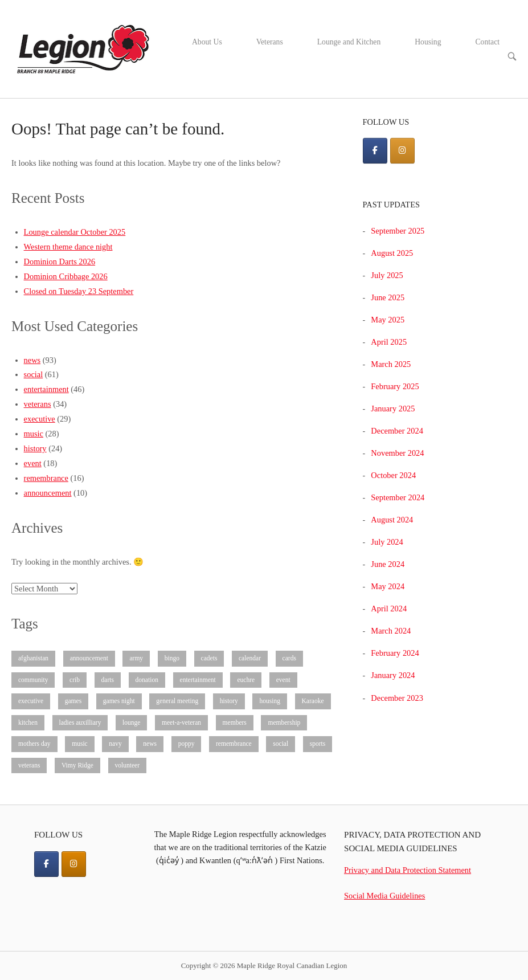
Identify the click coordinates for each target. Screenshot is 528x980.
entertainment (46, 389)
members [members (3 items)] (235, 722)
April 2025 (389, 342)
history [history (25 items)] (229, 701)
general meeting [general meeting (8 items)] (177, 701)
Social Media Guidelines (384, 896)
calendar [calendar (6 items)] (250, 658)
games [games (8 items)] (73, 701)
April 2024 (389, 609)
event (33, 463)
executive (40, 419)
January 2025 (393, 409)
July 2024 (387, 542)
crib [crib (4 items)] (75, 680)
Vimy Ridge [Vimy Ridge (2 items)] (77, 765)
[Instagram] (74, 864)
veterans (38, 404)
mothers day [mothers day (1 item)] (34, 744)
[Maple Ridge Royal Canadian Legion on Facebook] (375, 151)
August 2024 (392, 520)
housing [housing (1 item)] (269, 701)
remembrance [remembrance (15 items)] (234, 744)
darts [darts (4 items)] (108, 680)
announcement (48, 493)
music (34, 434)
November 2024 (397, 453)
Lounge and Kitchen (349, 42)
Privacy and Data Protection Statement (408, 870)
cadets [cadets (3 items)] (209, 658)
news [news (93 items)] (150, 744)
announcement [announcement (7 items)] (89, 658)
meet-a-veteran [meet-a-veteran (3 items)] (181, 722)
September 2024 (398, 497)
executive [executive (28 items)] (31, 701)
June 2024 (388, 564)
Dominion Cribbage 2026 (66, 276)
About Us (207, 42)
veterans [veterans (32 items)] (29, 765)
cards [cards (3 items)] (289, 658)
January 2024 (393, 675)
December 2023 (397, 698)
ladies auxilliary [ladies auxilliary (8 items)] (80, 722)
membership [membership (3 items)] (284, 722)
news (32, 360)
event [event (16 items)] (283, 680)
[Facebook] (46, 864)
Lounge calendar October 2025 (75, 232)
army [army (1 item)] (136, 658)
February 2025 (395, 386)
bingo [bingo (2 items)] (172, 658)
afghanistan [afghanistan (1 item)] (33, 658)
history (35, 448)
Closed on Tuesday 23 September (79, 291)
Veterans (270, 42)
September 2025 (398, 231)
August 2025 (392, 253)
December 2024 (397, 431)
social (34, 374)
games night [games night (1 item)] (119, 701)
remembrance (46, 478)
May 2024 (388, 586)
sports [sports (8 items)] (318, 744)
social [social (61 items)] (281, 744)
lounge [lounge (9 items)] (131, 722)
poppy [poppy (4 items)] (187, 744)
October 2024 (393, 475)
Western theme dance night (68, 247)
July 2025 (387, 275)
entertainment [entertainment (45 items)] (198, 680)
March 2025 (391, 364)
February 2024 (395, 653)
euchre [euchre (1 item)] (246, 680)
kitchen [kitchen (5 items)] (28, 722)
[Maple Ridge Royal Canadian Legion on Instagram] (402, 151)
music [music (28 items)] (80, 744)
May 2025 (388, 320)
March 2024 (391, 631)
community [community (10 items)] (33, 680)
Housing (428, 42)
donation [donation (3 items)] (147, 680)
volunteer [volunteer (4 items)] (128, 765)
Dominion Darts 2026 (60, 262)
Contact (488, 42)
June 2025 (388, 297)
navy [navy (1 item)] (115, 744)
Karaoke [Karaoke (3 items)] (313, 701)
